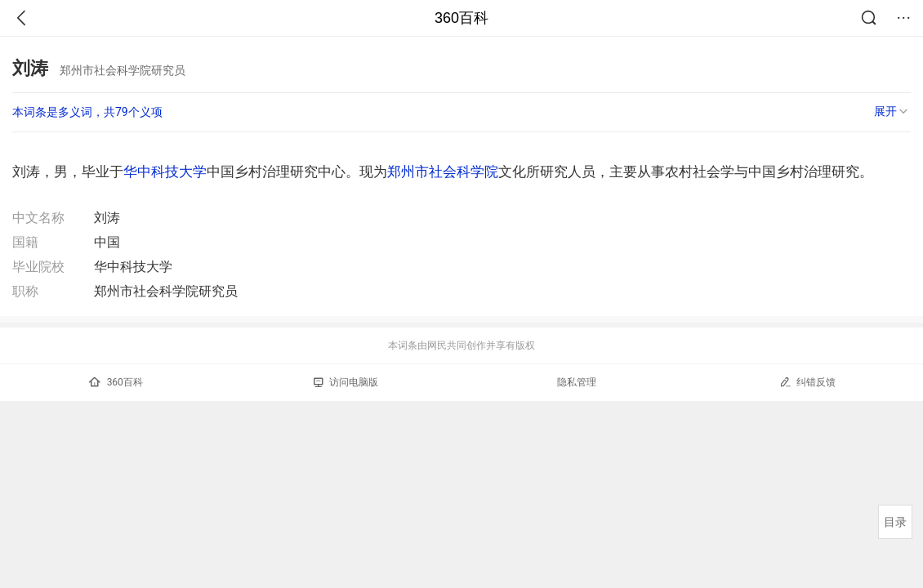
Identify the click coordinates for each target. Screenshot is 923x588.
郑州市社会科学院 (443, 171)
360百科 (461, 18)
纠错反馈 (807, 382)
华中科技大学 (165, 171)
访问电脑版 (346, 382)
